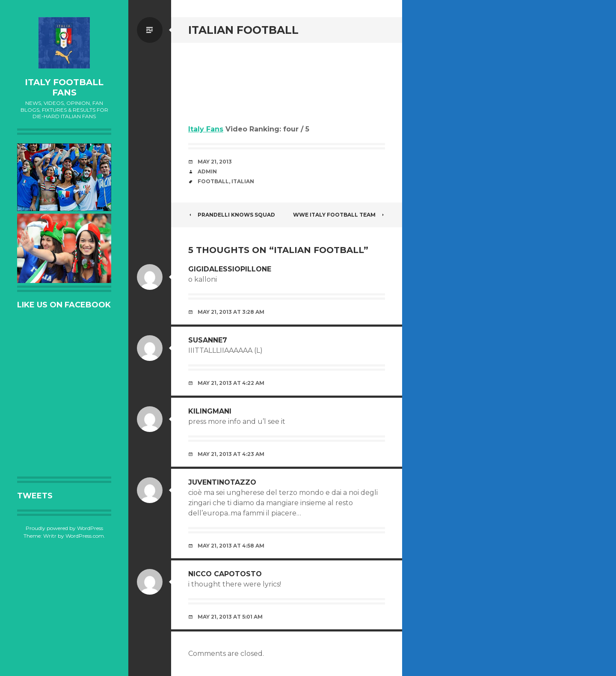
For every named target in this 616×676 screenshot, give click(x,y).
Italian (243, 181)
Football (213, 181)
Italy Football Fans (64, 87)
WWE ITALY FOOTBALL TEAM (339, 215)
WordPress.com (85, 536)
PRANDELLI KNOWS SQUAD (232, 215)
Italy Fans (206, 129)
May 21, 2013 (215, 162)
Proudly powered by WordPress (64, 528)
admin (207, 171)
